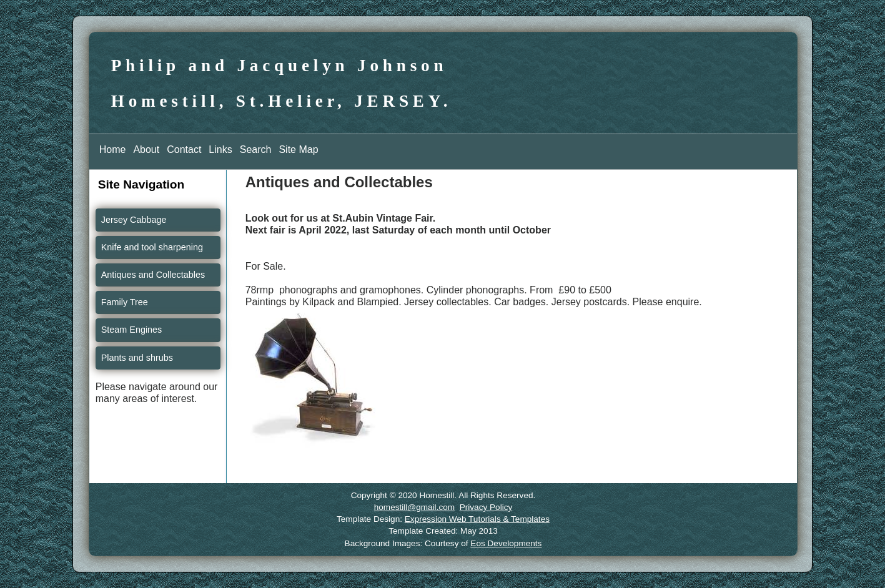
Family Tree (125, 302)
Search (256, 149)
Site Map (298, 149)
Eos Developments (506, 543)
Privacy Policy (486, 507)
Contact (184, 149)
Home (113, 149)
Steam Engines (132, 330)
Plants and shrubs (137, 358)
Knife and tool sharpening (152, 247)
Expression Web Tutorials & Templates (477, 519)
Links (220, 149)
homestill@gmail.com (414, 507)
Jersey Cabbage (134, 220)
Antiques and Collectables (153, 275)
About (146, 149)
